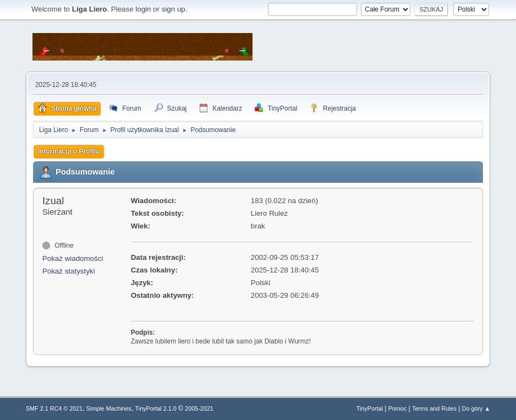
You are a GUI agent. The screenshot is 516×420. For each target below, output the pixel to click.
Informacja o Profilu (69, 151)
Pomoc (398, 408)
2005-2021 (199, 408)
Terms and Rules (434, 408)
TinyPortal (370, 408)
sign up (174, 9)
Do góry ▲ (476, 408)
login (143, 9)
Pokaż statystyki (69, 271)
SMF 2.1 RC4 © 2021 (54, 408)
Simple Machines (109, 408)
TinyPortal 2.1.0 (156, 408)
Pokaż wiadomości (73, 258)
